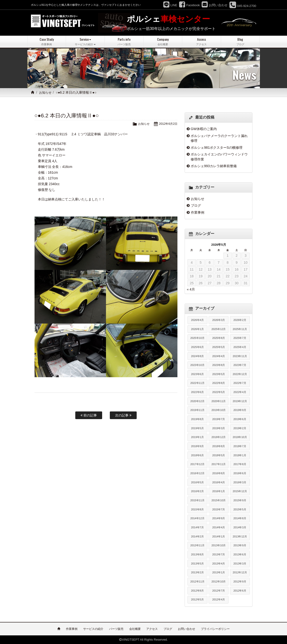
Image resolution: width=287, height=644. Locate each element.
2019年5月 (197, 428)
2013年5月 (197, 563)
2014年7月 (197, 527)
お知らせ (46, 92)
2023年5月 (219, 374)
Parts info (124, 42)
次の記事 (123, 415)
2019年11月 (197, 410)
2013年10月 (219, 545)
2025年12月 (219, 329)
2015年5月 (240, 509)
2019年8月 (197, 419)
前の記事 (89, 415)
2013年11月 (197, 545)
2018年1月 (240, 455)
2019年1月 (197, 437)
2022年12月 (240, 374)
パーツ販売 (116, 629)
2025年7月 (240, 338)
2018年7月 (240, 446)
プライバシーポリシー (215, 629)
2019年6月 (240, 419)
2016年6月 (240, 473)
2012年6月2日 (168, 124)
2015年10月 (219, 500)
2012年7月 (219, 590)
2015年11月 (197, 500)
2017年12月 (197, 464)
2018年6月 (197, 455)
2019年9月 (240, 410)
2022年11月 (197, 383)
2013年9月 (240, 545)
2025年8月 (219, 338)
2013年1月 (219, 572)
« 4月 (191, 289)
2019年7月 (219, 419)
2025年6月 (197, 347)
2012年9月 (240, 581)
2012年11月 (197, 581)
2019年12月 (240, 401)
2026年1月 (197, 329)
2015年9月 (240, 500)
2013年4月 (219, 563)
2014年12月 (197, 518)
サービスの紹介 (93, 629)
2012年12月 (240, 572)
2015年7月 (219, 509)
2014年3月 (240, 527)
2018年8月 (219, 446)
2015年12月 (240, 491)
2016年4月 (219, 482)
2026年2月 (240, 320)
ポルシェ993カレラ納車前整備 (214, 166)
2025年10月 (197, 338)
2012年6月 (240, 590)
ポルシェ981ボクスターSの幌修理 (217, 147)
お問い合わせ (187, 629)
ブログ (196, 205)
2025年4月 (240, 347)
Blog (240, 42)
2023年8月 (219, 365)
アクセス (152, 629)
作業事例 (198, 212)
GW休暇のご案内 (204, 129)
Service (85, 42)
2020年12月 (197, 401)
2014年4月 (219, 527)
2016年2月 (197, 491)
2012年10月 (219, 581)
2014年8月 (240, 518)
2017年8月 (240, 464)
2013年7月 (219, 554)
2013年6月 (240, 554)
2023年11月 (240, 356)
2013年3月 (240, 563)
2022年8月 (219, 383)
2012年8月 (197, 590)
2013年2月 (197, 572)
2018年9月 (197, 446)
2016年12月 (197, 473)
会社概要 (135, 629)
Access (202, 42)
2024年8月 (197, 356)
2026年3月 (219, 320)
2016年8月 (219, 473)
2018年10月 (240, 437)
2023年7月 (240, 365)
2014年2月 (197, 536)
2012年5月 (197, 599)
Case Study (47, 42)
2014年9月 (219, 518)
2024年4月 (219, 356)
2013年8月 (197, 554)
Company (163, 42)
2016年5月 (197, 482)
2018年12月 (219, 437)
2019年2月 (240, 428)
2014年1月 (219, 536)
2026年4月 (197, 320)
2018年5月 (219, 455)
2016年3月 (240, 482)
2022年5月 (219, 392)
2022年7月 (240, 383)
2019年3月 (219, 428)
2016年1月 (219, 491)
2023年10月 (197, 365)
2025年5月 (219, 347)
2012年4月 (219, 599)
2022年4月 (240, 392)
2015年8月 (197, 509)
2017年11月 (219, 464)
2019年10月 (219, 410)
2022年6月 (197, 392)
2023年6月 (197, 374)
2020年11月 (219, 401)
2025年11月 (240, 329)
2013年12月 (240, 536)
